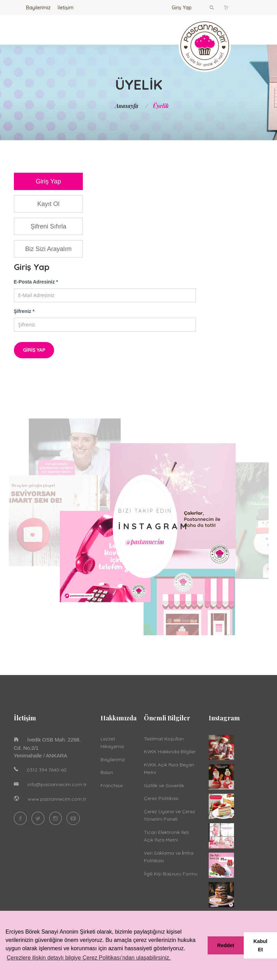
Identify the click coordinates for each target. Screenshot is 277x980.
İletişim (66, 8)
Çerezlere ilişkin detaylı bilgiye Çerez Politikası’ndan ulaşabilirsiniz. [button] (89, 958)
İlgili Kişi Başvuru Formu (171, 874)
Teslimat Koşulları (164, 739)
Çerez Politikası (161, 798)
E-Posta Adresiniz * (36, 282)
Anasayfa (127, 106)
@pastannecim (145, 542)
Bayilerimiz (38, 8)
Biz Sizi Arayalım (48, 249)
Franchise (112, 785)
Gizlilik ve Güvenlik (164, 785)
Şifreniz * (24, 311)
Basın (107, 772)
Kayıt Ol (48, 204)
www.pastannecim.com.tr (57, 799)
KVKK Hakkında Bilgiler (170, 752)
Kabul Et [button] (260, 945)
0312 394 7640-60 (47, 770)
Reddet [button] (226, 945)
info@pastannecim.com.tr (57, 784)
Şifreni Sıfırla (48, 226)
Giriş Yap (182, 8)
